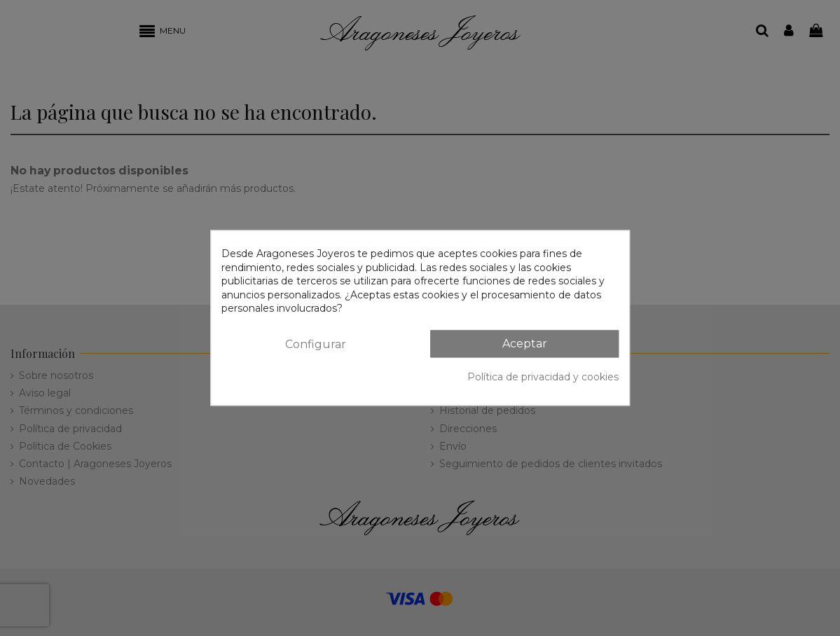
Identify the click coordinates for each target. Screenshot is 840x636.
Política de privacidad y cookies (543, 377)
